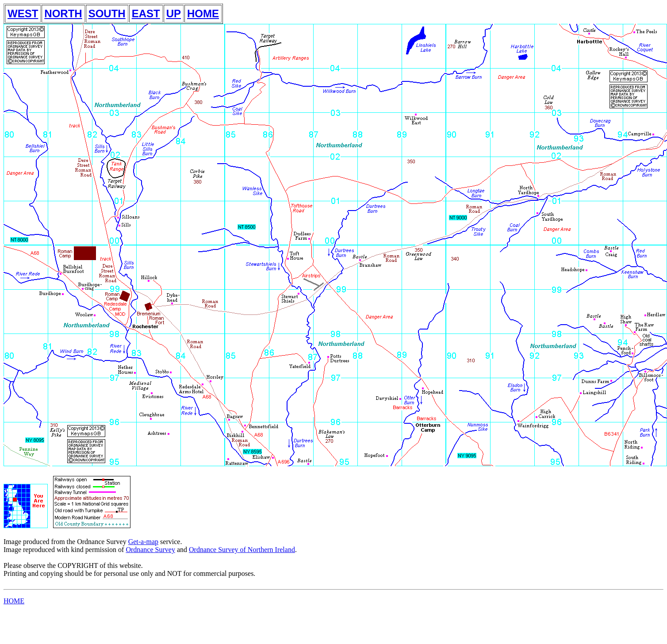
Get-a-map (143, 542)
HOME (203, 13)
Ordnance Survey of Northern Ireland (242, 550)
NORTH (63, 13)
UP (174, 13)
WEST (23, 13)
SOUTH (107, 13)
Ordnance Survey (150, 550)
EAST (146, 13)
